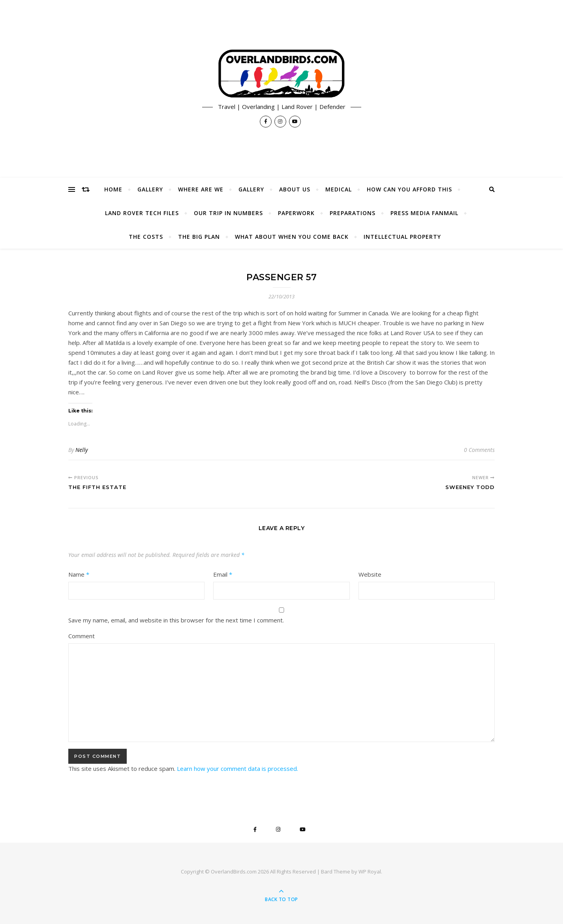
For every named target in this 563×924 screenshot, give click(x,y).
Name (79, 574)
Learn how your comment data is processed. (237, 768)
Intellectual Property (402, 237)
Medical (339, 189)
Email (223, 574)
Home (113, 189)
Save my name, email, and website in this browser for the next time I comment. (176, 620)
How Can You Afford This (409, 189)
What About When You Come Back (292, 237)
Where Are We (201, 189)
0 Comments (479, 450)
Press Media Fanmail (424, 213)
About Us (295, 189)
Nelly (82, 450)
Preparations (353, 213)
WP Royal (370, 872)
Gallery (150, 189)
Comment (82, 636)
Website (370, 574)
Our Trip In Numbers (228, 213)
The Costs (146, 237)
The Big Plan (199, 237)
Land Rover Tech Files (142, 213)
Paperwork (296, 213)
